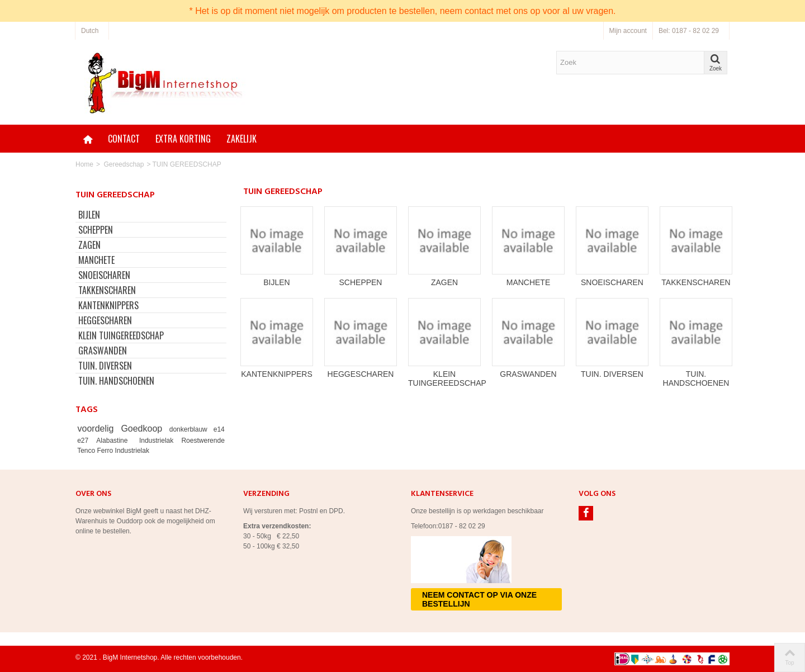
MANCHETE (96, 260)
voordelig (98, 429)
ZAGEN (89, 245)
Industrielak (158, 441)
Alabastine (114, 441)
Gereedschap (124, 164)
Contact (124, 139)
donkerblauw (190, 429)
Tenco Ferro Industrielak (113, 451)
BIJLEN (89, 215)
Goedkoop (143, 429)
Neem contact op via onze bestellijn (479, 599)
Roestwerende (203, 441)
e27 (85, 441)
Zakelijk (241, 139)
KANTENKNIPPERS (108, 305)
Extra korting (183, 139)
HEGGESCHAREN (105, 320)
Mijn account (628, 31)
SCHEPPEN (96, 230)
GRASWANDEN (103, 351)
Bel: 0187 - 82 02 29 (689, 31)
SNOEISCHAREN (104, 275)
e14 (219, 429)
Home (84, 164)
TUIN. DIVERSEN (105, 366)
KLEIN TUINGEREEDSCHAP (121, 335)
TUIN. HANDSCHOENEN (116, 381)
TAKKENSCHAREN (107, 290)
